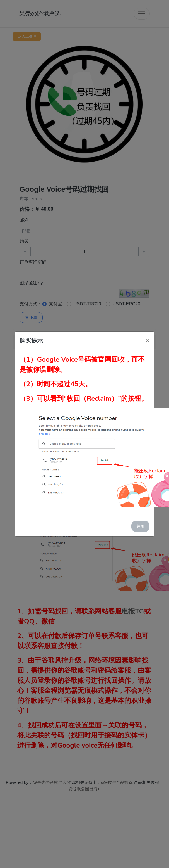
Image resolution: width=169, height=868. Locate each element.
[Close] (148, 341)
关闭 (140, 526)
